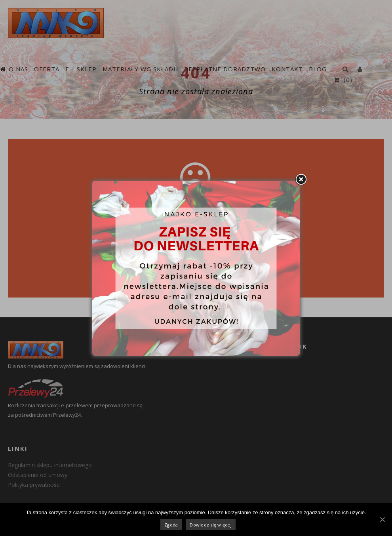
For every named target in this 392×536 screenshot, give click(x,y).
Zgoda (171, 525)
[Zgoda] (382, 519)
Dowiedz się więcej (211, 525)
